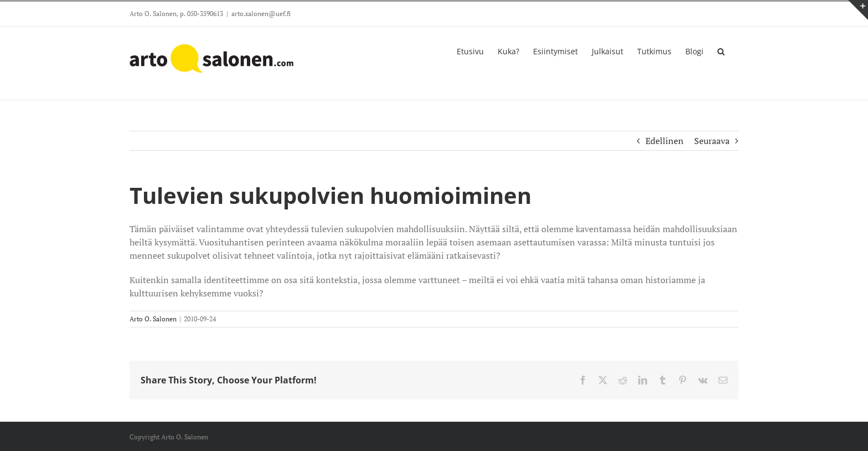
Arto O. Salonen (153, 319)
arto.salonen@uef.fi (261, 14)
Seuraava (712, 141)
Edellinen (665, 141)
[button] (721, 50)
